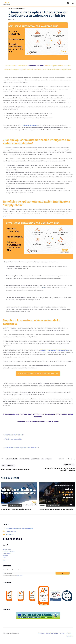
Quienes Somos (7, 551)
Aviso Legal (41, 635)
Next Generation (35, 460)
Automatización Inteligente (17, 10)
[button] (69, 3)
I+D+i (4, 559)
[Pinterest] (72, 461)
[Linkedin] (74, 461)
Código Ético (70, 638)
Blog (4, 562)
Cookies (62, 635)
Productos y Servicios (9, 553)
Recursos (5, 557)
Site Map (69, 635)
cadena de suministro (24, 460)
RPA (42, 460)
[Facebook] (66, 461)
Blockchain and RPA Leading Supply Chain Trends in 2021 (22, 449)
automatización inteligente (12, 460)
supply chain (49, 460)
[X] (69, 461)
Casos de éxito (7, 555)
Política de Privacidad (52, 635)
